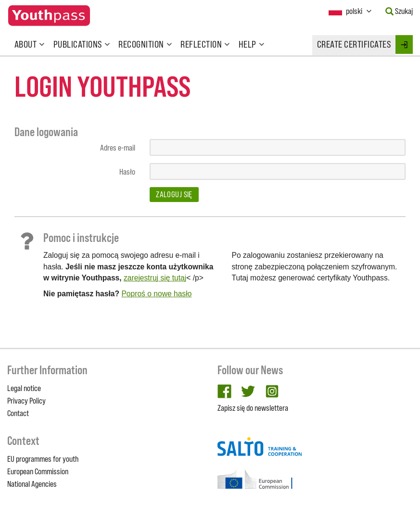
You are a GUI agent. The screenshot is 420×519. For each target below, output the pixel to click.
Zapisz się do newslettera (253, 408)
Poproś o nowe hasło (156, 294)
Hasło (127, 172)
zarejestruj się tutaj (155, 278)
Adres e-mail (118, 148)
